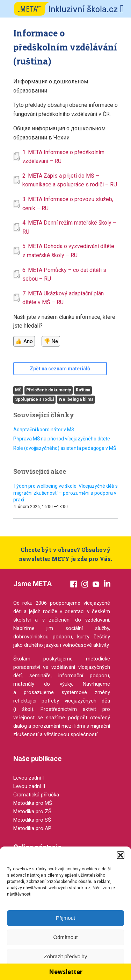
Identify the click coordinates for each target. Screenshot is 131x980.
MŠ (18, 390)
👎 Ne (51, 341)
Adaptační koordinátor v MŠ (44, 430)
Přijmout (65, 918)
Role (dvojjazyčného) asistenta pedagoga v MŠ (65, 448)
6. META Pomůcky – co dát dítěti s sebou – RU (64, 275)
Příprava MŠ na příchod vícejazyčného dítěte (62, 439)
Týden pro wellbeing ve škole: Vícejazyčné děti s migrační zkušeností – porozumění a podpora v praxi (65, 493)
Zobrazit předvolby (65, 956)
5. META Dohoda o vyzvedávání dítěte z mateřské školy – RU (68, 251)
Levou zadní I (28, 778)
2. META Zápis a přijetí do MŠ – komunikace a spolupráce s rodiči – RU (70, 180)
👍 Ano (24, 341)
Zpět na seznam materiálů (60, 369)
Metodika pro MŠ (33, 803)
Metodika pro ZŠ (32, 811)
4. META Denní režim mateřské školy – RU (69, 227)
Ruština (83, 390)
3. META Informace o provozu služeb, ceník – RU (68, 204)
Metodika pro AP (32, 828)
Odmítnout (65, 937)
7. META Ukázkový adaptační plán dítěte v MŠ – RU (63, 298)
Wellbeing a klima (76, 399)
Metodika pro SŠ (32, 820)
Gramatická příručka (36, 795)
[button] (121, 855)
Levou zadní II (29, 786)
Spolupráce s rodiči (34, 399)
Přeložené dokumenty (49, 390)
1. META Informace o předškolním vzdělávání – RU (63, 157)
